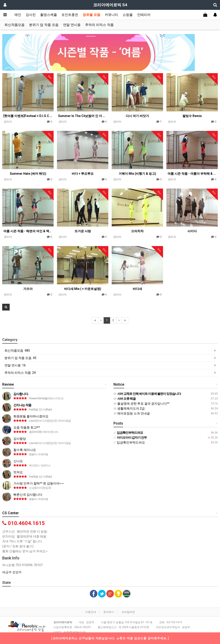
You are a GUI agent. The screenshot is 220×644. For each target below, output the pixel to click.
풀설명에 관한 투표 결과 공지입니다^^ (141, 404)
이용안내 (91, 612)
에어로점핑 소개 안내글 (132, 413)
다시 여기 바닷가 (137, 116)
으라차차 (137, 231)
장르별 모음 (91, 15)
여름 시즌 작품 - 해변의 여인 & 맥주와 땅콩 (28, 231)
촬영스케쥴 (49, 15)
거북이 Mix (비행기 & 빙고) (137, 174)
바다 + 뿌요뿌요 (83, 174)
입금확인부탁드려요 (129, 442)
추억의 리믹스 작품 (99, 25)
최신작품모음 (15, 25)
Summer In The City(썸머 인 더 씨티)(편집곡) (83, 116)
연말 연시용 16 (15, 365)
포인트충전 (70, 15)
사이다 (192, 231)
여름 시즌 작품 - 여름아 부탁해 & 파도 (192, 174)
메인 (18, 15)
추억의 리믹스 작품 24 (20, 373)
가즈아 (28, 289)
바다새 (137, 289)
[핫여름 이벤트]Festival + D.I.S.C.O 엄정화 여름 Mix (28, 116)
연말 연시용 (72, 25)
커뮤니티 (111, 15)
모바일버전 (128, 612)
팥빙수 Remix (192, 116)
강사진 (31, 15)
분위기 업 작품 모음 (44, 25)
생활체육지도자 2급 (129, 408)
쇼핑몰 (128, 15)
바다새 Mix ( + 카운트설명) (83, 289)
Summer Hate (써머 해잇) (28, 174)
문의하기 (109, 612)
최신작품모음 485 (17, 351)
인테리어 (144, 15)
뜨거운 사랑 (83, 231)
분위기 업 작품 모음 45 (20, 358)
